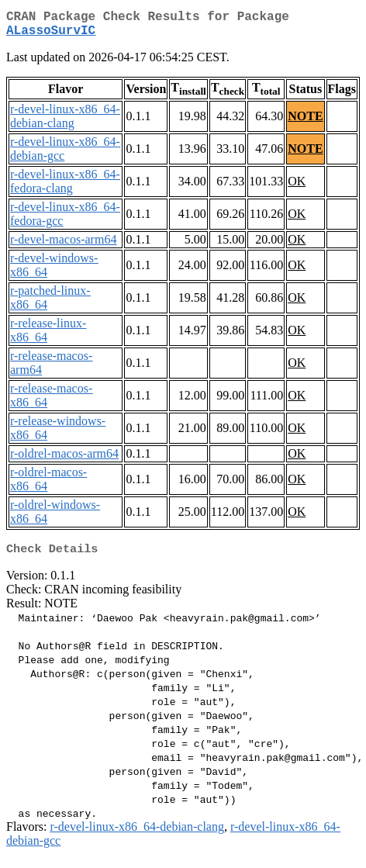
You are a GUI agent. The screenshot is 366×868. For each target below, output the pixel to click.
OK (297, 187)
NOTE (305, 122)
